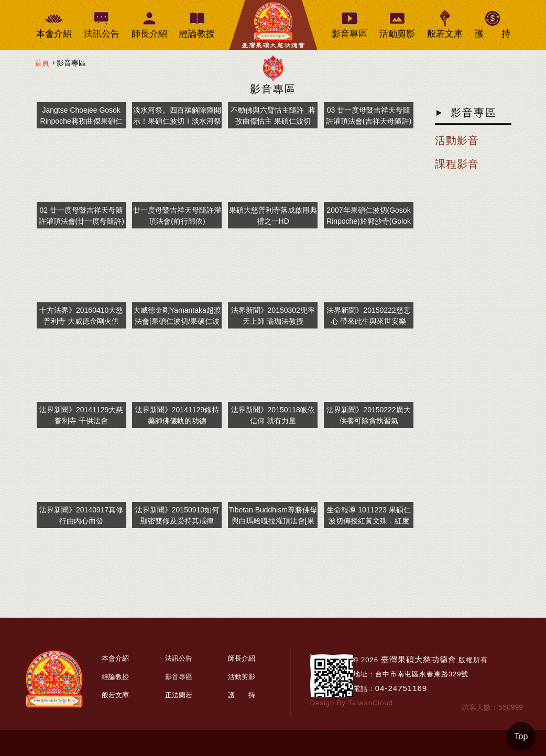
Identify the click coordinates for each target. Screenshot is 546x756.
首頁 (42, 63)
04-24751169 (401, 688)
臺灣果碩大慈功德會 (419, 659)
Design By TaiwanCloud (352, 703)
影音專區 (273, 89)
